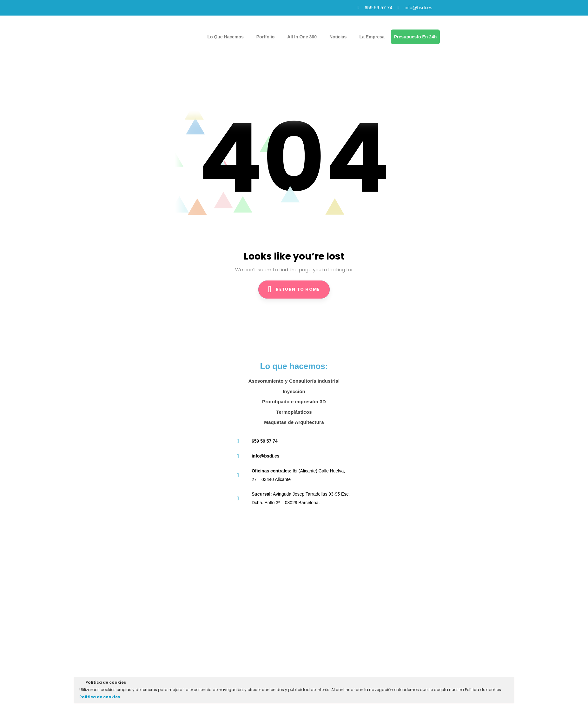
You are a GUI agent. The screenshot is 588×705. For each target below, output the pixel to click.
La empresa (372, 37)
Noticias (338, 37)
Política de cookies (100, 697)
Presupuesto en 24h (416, 37)
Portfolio (266, 37)
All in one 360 (302, 37)
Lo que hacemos (225, 37)
